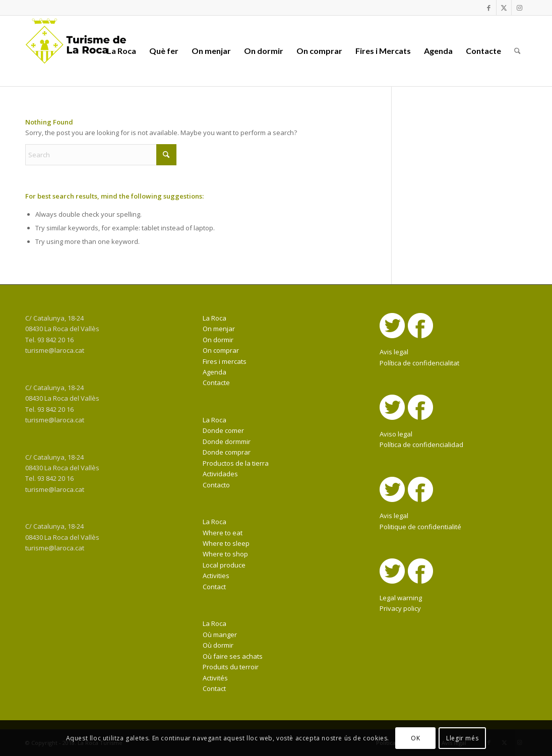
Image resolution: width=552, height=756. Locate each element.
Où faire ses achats (233, 656)
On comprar (221, 350)
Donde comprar (227, 452)
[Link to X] (504, 8)
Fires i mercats (225, 361)
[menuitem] (121, 51)
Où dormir (218, 645)
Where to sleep (226, 543)
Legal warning (401, 598)
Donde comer (223, 430)
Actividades (220, 474)
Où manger (220, 635)
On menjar (219, 329)
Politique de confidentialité (420, 527)
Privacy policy (400, 608)
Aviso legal (396, 434)
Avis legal (394, 352)
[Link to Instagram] (519, 8)
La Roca (214, 318)
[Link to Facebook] (489, 8)
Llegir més (462, 738)
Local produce (224, 565)
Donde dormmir (227, 442)
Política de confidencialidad (421, 445)
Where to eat (223, 533)
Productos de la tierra (236, 463)
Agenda (214, 372)
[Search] (517, 51)
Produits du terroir (231, 667)
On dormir (218, 340)
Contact (214, 587)
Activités (215, 678)
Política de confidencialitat (419, 363)
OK (415, 738)
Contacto (216, 485)
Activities (216, 576)
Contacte (216, 383)
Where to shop (225, 554)
